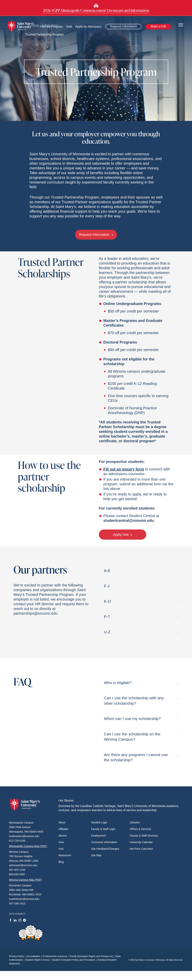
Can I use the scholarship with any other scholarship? (141, 700)
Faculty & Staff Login (103, 829)
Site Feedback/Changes (105, 849)
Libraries (135, 822)
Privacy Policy (18, 956)
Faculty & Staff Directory (144, 836)
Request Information (124, 26)
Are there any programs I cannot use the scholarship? (141, 757)
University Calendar (141, 842)
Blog (61, 862)
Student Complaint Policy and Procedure (75, 960)
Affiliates (63, 829)
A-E (141, 571)
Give (61, 842)
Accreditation (35, 956)
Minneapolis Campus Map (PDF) (28, 846)
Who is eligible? (141, 683)
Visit (61, 849)
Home (33, 25)
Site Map (96, 855)
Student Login (99, 822)
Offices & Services (140, 829)
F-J (141, 586)
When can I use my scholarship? (141, 719)
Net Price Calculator (141, 849)
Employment (98, 836)
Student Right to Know (39, 960)
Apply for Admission (88, 27)
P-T (141, 617)
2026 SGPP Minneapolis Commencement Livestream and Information (96, 10)
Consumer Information (104, 842)
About (62, 822)
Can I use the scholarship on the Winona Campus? (141, 737)
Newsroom (65, 855)
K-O (141, 601)
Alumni (63, 836)
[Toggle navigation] (181, 25)
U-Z (141, 632)
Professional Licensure (56, 956)
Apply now (123, 535)
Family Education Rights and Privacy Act (92, 956)
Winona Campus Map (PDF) (25, 880)
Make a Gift (158, 26)
